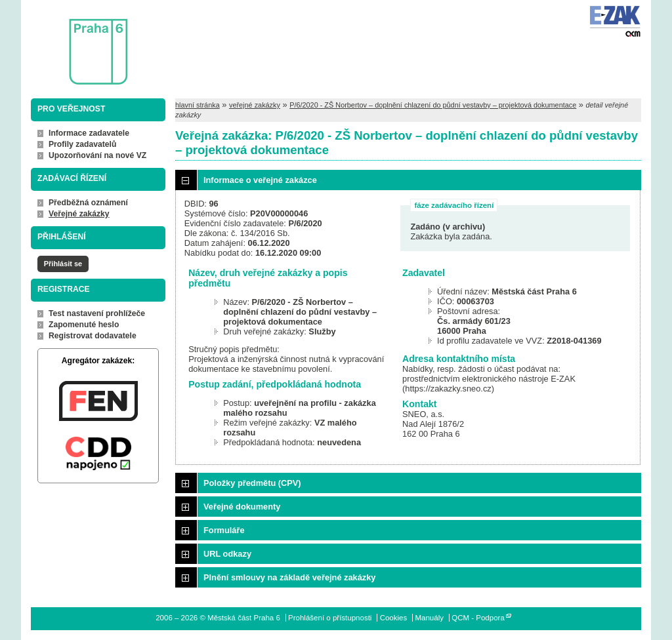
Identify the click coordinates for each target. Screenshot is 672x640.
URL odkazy (227, 554)
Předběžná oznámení (88, 203)
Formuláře (224, 530)
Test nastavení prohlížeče (97, 313)
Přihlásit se (63, 264)
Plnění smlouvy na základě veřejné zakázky (289, 577)
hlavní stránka (198, 105)
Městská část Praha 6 (79, 43)
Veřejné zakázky (79, 214)
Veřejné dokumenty (242, 507)
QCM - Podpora (478, 618)
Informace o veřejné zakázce (260, 180)
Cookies (394, 618)
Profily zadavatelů (82, 144)
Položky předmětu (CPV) (252, 483)
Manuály (429, 618)
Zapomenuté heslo (84, 325)
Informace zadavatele (89, 133)
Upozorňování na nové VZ (97, 155)
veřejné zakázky (255, 105)
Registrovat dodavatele (93, 336)
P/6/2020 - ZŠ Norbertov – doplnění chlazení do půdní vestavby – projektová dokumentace (433, 105)
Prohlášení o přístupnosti (330, 618)
